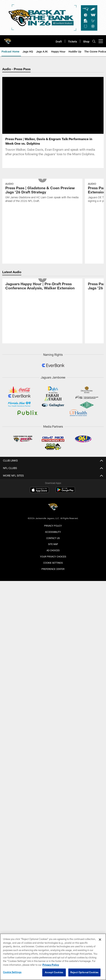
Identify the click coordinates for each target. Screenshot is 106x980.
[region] (53, 957)
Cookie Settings (53, 506)
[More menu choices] (101, 41)
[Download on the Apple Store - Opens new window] (39, 433)
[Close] (100, 940)
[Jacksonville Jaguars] (53, 450)
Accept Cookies (54, 972)
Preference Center (53, 512)
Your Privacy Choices (53, 500)
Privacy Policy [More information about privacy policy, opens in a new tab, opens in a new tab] (51, 965)
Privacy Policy (53, 469)
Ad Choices (53, 493)
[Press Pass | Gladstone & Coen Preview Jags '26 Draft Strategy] (42, 136)
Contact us (53, 481)
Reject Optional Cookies (84, 972)
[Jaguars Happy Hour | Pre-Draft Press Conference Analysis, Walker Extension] (42, 230)
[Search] (94, 41)
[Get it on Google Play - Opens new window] (65, 435)
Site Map (53, 487)
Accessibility (53, 475)
